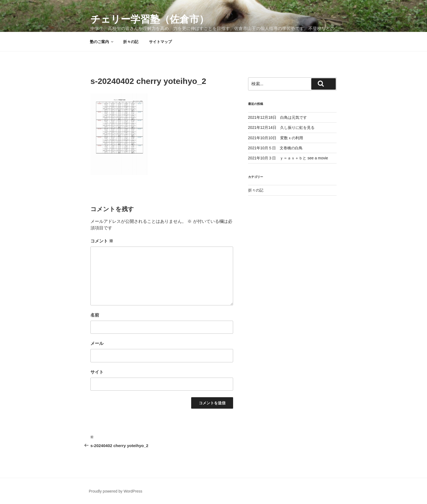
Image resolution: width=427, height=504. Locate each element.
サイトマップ (160, 42)
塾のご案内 (102, 42)
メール (97, 343)
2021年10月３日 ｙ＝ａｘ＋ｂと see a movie (288, 158)
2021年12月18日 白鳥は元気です (277, 117)
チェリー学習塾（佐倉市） (150, 19)
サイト (97, 372)
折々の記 (131, 42)
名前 (95, 315)
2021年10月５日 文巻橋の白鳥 (275, 148)
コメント (102, 241)
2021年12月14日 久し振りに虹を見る (281, 127)
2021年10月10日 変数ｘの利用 (276, 138)
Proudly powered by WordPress (116, 491)
